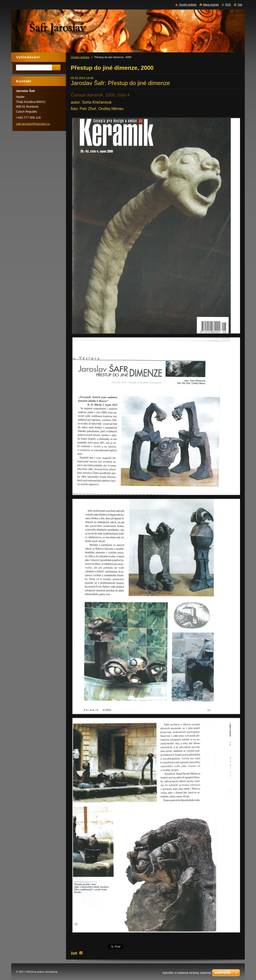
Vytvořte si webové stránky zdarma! (187, 973)
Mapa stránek (211, 5)
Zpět (74, 953)
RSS (228, 5)
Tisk (240, 5)
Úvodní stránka (80, 57)
